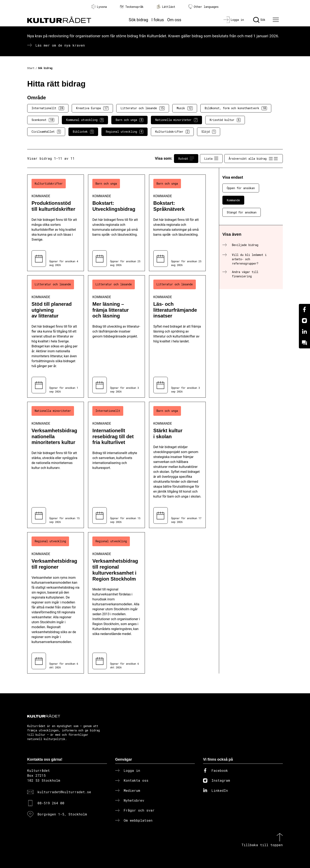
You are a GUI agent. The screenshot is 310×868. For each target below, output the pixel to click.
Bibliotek (83, 132)
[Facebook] (304, 309)
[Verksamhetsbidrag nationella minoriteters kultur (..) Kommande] (56, 465)
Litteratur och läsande (143, 108)
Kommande (233, 200)
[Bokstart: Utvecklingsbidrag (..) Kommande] (116, 223)
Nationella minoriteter (176, 120)
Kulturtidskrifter (172, 132)
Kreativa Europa (92, 108)
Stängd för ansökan (242, 212)
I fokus (158, 20)
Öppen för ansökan (241, 188)
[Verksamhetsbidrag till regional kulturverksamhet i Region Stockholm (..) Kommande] (116, 603)
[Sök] (259, 20)
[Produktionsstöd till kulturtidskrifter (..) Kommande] (56, 223)
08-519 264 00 (51, 803)
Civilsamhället (46, 132)
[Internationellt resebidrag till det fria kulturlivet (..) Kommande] (116, 465)
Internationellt (48, 108)
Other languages (203, 7)
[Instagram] (304, 321)
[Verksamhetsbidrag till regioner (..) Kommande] (56, 603)
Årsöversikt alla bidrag (254, 158)
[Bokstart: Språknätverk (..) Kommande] (177, 223)
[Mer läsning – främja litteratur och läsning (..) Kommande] (116, 336)
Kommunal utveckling (85, 120)
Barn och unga (129, 120)
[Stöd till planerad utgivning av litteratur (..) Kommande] (56, 336)
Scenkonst (43, 120)
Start (31, 68)
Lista (211, 158)
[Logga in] (234, 20)
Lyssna (99, 7)
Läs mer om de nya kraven (60, 45)
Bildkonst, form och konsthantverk (236, 108)
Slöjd (209, 132)
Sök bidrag (139, 20)
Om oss (174, 20)
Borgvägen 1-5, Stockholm (62, 814)
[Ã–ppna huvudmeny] (276, 20)
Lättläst (166, 7)
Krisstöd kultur (225, 120)
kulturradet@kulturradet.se (64, 792)
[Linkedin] (304, 332)
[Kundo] (304, 343)
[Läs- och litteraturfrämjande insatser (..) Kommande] (177, 336)
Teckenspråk (132, 7)
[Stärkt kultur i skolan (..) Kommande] (177, 465)
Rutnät (186, 158)
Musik (185, 108)
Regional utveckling (124, 132)
